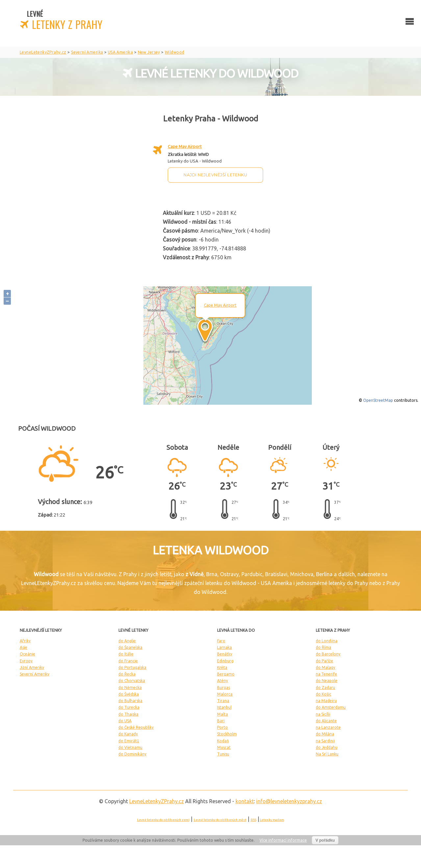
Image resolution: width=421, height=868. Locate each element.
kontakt (245, 801)
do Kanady (128, 734)
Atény (223, 681)
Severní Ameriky (35, 674)
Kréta (222, 667)
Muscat (224, 747)
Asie (24, 647)
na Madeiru (326, 701)
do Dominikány (132, 754)
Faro (221, 641)
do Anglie (127, 641)
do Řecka (127, 674)
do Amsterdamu (331, 707)
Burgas (223, 688)
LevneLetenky (157, 801)
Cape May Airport (185, 146)
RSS (253, 820)
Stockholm (227, 734)
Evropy (26, 661)
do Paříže (324, 661)
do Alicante (326, 721)
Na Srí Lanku (327, 754)
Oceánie (27, 654)
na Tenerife (326, 674)
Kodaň (223, 741)
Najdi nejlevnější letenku (215, 175)
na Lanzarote (328, 727)
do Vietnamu (130, 747)
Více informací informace (283, 840)
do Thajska (128, 714)
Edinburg (225, 661)
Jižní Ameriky (32, 667)
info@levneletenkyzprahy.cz (289, 801)
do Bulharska (130, 701)
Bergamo (226, 674)
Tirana (223, 701)
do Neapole (327, 681)
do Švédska (129, 694)
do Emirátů (129, 741)
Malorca (225, 694)
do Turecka (129, 707)
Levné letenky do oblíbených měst (220, 820)
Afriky (25, 641)
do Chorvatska (132, 681)
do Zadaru (325, 688)
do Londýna (327, 641)
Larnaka (224, 647)
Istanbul (224, 707)
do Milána (325, 734)
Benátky (225, 654)
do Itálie (126, 654)
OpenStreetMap (378, 400)
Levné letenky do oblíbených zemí (163, 820)
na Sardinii (325, 741)
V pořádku (325, 840)
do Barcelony (328, 654)
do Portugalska (132, 667)
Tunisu (223, 754)
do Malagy (325, 667)
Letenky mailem (272, 820)
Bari (221, 721)
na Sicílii (323, 714)
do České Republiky (136, 727)
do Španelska (130, 647)
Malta (223, 714)
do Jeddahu (327, 747)
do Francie (128, 661)
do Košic (323, 694)
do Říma (323, 647)
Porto (223, 727)
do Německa (130, 688)
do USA (125, 721)
